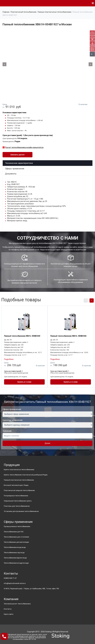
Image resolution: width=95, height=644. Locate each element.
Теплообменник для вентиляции (16, 542)
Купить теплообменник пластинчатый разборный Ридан (26, 475)
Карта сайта (9, 614)
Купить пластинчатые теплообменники (19, 470)
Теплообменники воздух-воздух (16, 563)
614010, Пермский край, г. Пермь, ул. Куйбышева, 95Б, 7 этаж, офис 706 (31, 589)
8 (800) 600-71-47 (10, 578)
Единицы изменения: (13, 420)
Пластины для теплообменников (17, 506)
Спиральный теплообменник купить (18, 501)
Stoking (48, 632)
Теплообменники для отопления (16, 537)
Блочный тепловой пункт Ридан (16, 485)
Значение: (7, 431)
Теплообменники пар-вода (14, 553)
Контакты (8, 609)
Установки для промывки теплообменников (21, 511)
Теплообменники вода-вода (15, 547)
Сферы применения (15, 169)
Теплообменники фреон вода (15, 558)
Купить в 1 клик (24, 382)
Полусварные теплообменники (16, 496)
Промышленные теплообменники (17, 526)
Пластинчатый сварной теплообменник (19, 490)
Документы (11, 174)
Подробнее (9, 359)
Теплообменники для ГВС (14, 532)
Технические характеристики (19, 163)
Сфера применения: (12, 409)
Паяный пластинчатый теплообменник (19, 480)
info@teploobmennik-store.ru (15, 583)
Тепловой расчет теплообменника (17, 604)
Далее (47, 443)
